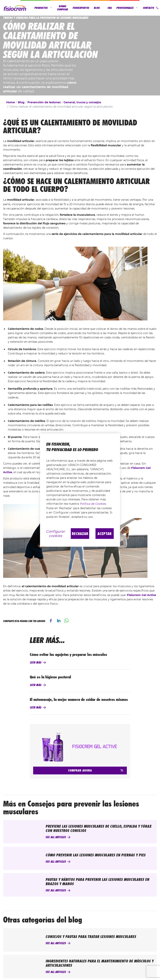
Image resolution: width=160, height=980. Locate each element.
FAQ (110, 8)
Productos (43, 8)
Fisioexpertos (81, 8)
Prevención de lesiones (44, 102)
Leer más (36, 663)
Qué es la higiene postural (50, 677)
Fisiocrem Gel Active (141, 595)
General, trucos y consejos (82, 102)
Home (11, 102)
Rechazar (80, 533)
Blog (97, 8)
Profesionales (127, 8)
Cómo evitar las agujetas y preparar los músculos (68, 655)
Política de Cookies (93, 504)
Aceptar (105, 533)
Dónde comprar (63, 8)
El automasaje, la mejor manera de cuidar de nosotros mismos (79, 699)
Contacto (151, 8)
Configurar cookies (55, 533)
